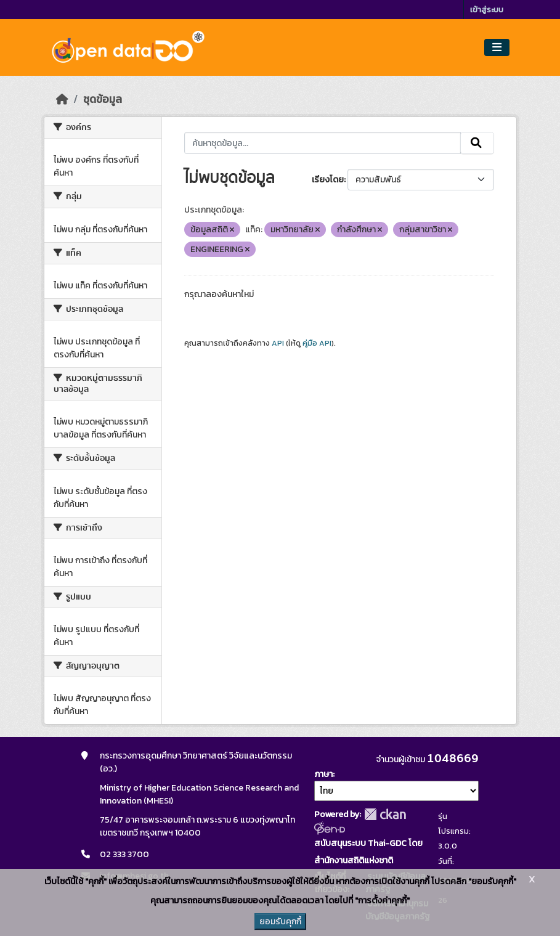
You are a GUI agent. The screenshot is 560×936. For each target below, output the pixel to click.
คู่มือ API (317, 343)
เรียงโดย (328, 180)
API (278, 343)
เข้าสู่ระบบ (487, 10)
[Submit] (477, 143)
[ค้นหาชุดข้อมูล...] (323, 143)
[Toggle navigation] (497, 48)
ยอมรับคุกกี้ (280, 922)
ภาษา (323, 774)
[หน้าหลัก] (62, 99)
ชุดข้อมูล (103, 99)
